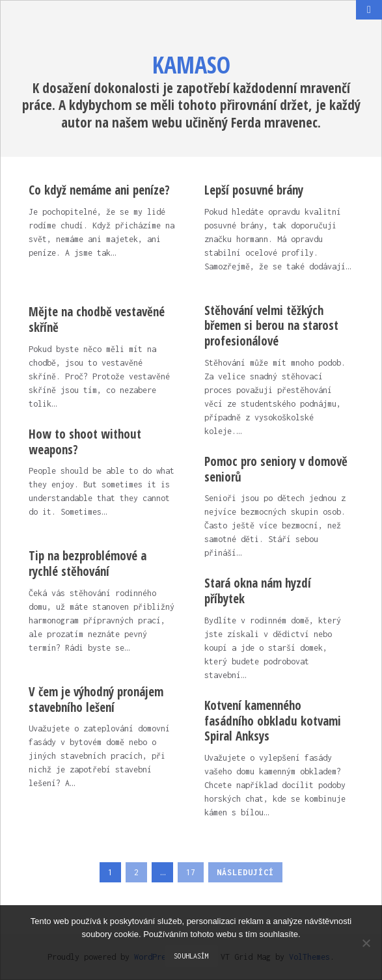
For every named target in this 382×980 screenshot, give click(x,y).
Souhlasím (191, 956)
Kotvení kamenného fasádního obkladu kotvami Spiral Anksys (273, 721)
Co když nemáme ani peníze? (99, 190)
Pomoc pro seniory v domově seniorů (276, 469)
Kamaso (191, 65)
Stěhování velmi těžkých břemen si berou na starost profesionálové (271, 326)
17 (191, 872)
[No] (366, 943)
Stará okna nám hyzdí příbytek (258, 591)
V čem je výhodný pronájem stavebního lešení (96, 700)
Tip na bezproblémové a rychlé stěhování (88, 564)
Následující (245, 872)
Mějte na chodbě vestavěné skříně (97, 320)
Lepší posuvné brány (254, 190)
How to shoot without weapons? (85, 442)
